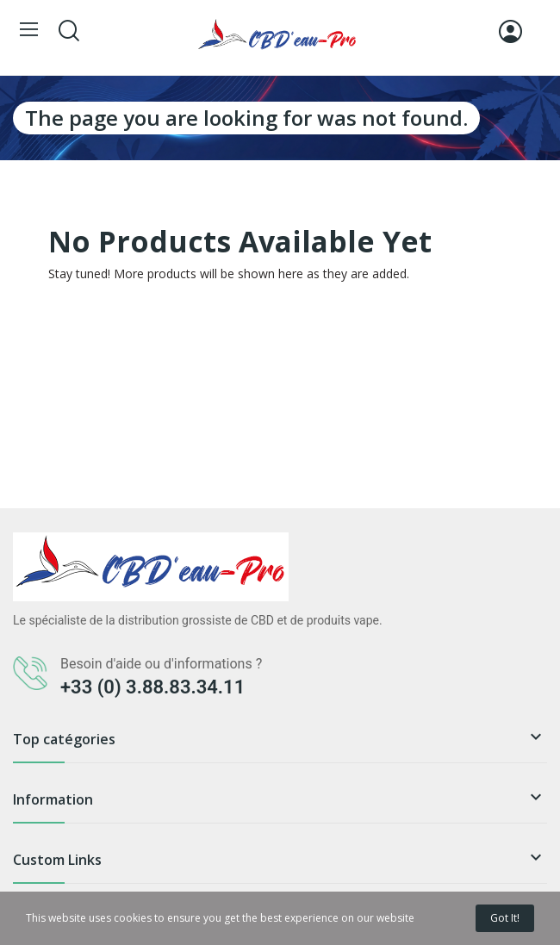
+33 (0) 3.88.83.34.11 (152, 687)
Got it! (505, 918)
